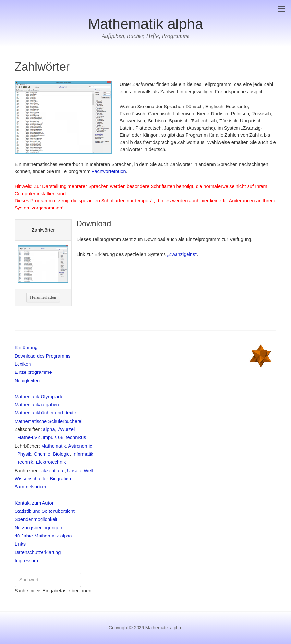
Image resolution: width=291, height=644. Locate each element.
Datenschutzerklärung (38, 552)
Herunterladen (43, 297)
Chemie (42, 454)
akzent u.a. (53, 471)
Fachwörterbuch (109, 171)
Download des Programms (43, 356)
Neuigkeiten (27, 381)
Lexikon (23, 364)
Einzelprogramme (33, 372)
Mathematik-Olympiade (39, 397)
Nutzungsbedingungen (38, 528)
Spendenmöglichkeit (36, 519)
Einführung (26, 347)
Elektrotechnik (51, 462)
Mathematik (54, 446)
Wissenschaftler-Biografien (43, 479)
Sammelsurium (30, 487)
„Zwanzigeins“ (182, 254)
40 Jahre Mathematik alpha (43, 536)
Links (20, 544)
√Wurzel (66, 429)
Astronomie (80, 446)
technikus (76, 437)
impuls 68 (53, 437)
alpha (49, 429)
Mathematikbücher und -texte (45, 413)
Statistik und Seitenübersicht (45, 511)
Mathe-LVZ (28, 437)
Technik (24, 462)
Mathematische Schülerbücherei (48, 421)
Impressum (26, 561)
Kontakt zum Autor (34, 503)
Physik (23, 454)
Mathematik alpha (145, 24)
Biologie (61, 454)
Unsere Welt (80, 471)
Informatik (83, 454)
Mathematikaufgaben (37, 405)
